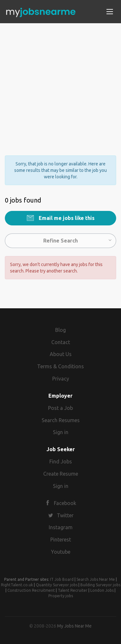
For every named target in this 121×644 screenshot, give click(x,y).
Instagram (61, 527)
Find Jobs (61, 461)
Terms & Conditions (60, 366)
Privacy (61, 379)
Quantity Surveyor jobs (57, 585)
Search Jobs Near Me (96, 579)
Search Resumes (61, 420)
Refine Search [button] (60, 241)
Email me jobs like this (66, 218)
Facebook (65, 503)
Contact (61, 342)
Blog (60, 330)
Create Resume (61, 474)
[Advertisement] (60, 84)
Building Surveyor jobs (100, 585)
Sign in (61, 432)
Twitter (65, 515)
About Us (61, 354)
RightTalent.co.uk (17, 585)
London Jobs (102, 590)
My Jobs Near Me (74, 626)
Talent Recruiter (73, 590)
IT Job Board (62, 579)
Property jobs (61, 596)
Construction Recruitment (31, 590)
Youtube (61, 552)
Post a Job (60, 408)
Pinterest (61, 540)
